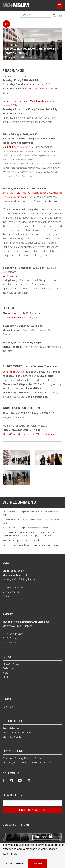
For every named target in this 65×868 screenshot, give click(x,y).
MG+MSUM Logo (12, 737)
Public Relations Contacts (17, 733)
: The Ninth (16, 276)
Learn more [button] (10, 854)
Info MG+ (8, 596)
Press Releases (11, 728)
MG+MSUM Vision (13, 664)
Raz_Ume (8, 707)
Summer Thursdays (14, 372)
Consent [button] (38, 863)
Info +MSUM (9, 643)
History (7, 673)
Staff (5, 677)
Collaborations (11, 668)
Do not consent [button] (14, 863)
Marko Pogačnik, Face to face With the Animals (28, 434)
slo (61, 16)
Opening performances (15, 76)
